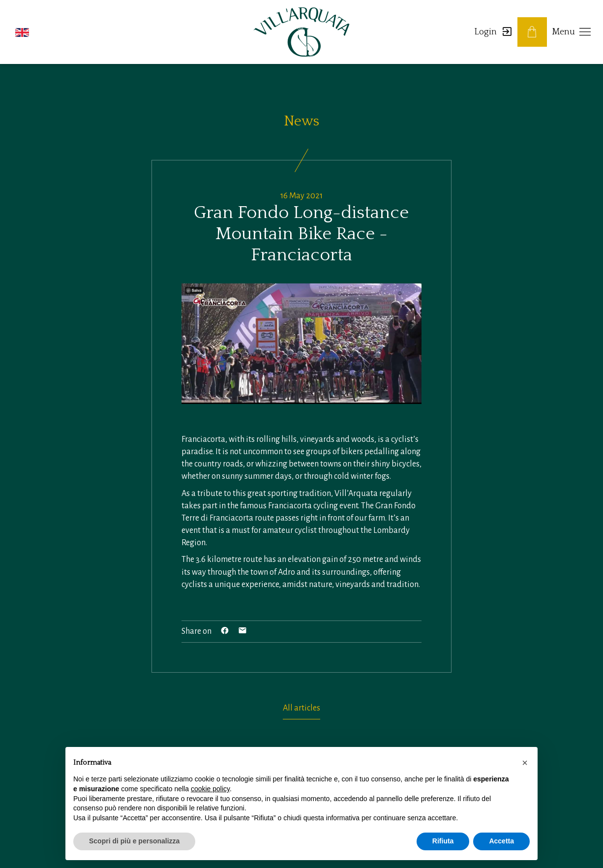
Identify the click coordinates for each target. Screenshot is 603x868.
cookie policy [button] (210, 789)
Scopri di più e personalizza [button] (134, 841)
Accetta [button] (501, 841)
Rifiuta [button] (443, 841)
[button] (22, 32)
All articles (301, 708)
